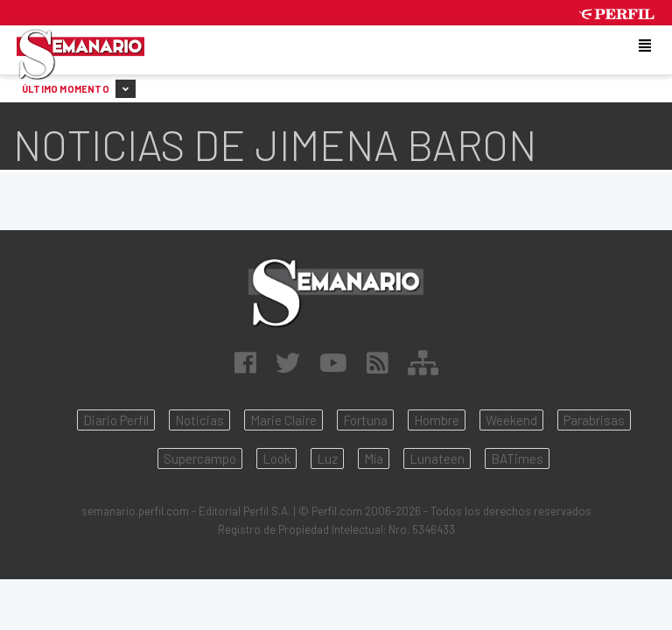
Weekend (511, 420)
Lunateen (437, 458)
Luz (327, 458)
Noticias (199, 420)
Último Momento (79, 89)
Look (276, 458)
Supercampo (200, 458)
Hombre (437, 420)
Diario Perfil (116, 420)
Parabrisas (594, 420)
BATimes (517, 458)
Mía (374, 458)
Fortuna (365, 420)
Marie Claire (283, 420)
